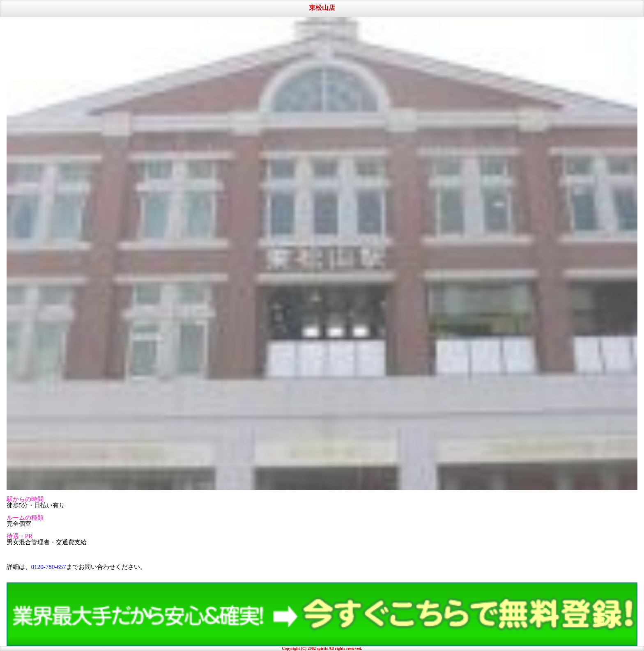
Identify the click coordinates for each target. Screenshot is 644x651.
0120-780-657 (49, 567)
